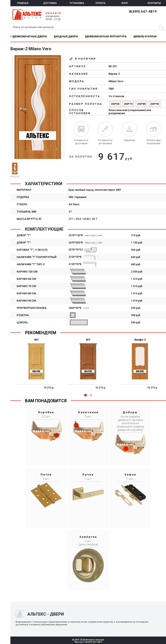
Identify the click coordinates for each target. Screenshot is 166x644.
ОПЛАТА (100, 3)
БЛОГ (125, 3)
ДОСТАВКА (50, 3)
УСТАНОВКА (77, 3)
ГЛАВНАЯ (23, 3)
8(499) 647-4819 (143, 11)
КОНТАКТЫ (154, 3)
